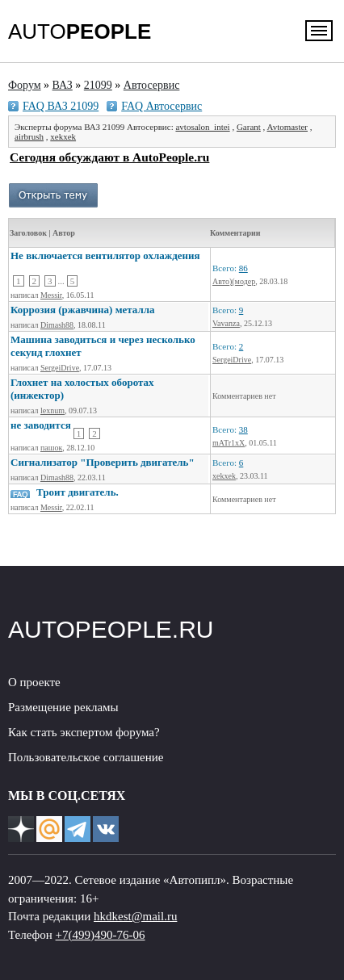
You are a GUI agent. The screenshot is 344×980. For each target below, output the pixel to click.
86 (243, 268)
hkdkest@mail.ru (135, 916)
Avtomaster (288, 127)
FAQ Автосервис (162, 106)
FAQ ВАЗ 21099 (61, 106)
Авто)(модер (234, 281)
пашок (51, 448)
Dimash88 (57, 325)
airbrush (29, 136)
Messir (51, 295)
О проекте (34, 682)
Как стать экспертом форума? (84, 732)
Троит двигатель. (78, 492)
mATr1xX (229, 443)
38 (243, 429)
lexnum (52, 410)
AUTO (80, 31)
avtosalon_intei (202, 127)
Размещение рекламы (63, 707)
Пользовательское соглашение (86, 757)
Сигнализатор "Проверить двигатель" (103, 462)
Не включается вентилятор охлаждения (105, 255)
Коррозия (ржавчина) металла (83, 310)
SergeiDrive (60, 368)
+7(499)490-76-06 (101, 935)
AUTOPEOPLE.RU (111, 629)
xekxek (63, 136)
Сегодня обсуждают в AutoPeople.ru (109, 157)
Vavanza (226, 323)
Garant (249, 127)
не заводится (41, 425)
